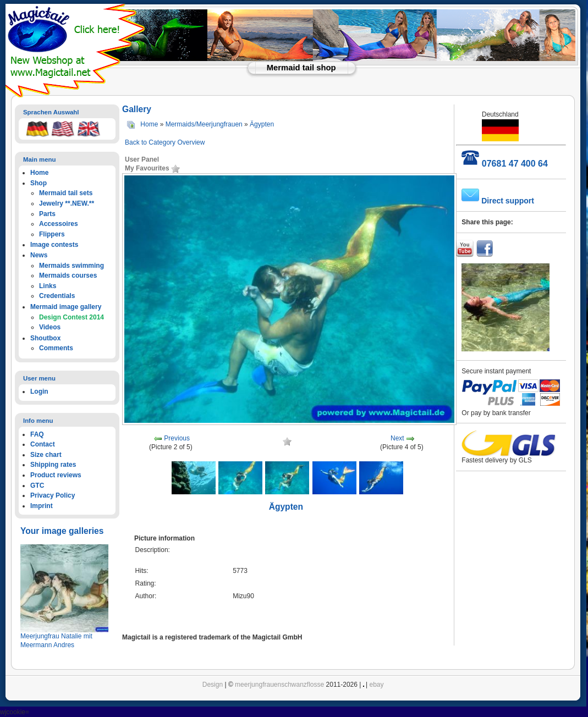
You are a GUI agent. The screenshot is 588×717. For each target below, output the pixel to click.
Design (213, 685)
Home (149, 124)
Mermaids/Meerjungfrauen (204, 124)
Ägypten (262, 124)
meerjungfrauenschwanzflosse (279, 685)
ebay (377, 685)
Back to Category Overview (165, 142)
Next (397, 438)
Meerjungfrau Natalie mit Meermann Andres (56, 641)
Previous (177, 438)
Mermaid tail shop (301, 68)
